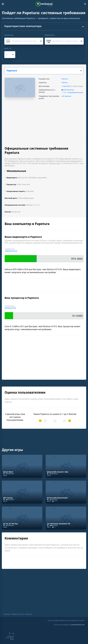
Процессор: (9, 35)
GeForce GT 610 (11, 251)
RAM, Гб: (8, 48)
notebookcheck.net (78, 625)
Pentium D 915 (10, 308)
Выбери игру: (81, 71)
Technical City (44, 4)
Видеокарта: (50, 35)
